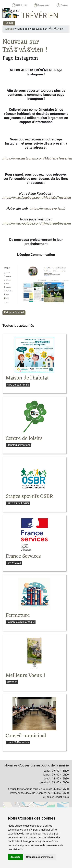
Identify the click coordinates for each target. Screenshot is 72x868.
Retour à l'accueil (14, 312)
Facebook (62, 5)
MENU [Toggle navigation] (9, 23)
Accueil (9, 29)
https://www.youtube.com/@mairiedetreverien (37, 223)
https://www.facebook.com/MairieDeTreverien (37, 198)
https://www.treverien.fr (48, 208)
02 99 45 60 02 (19, 5)
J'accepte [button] (15, 857)
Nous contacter (41, 5)
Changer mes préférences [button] (40, 857)
